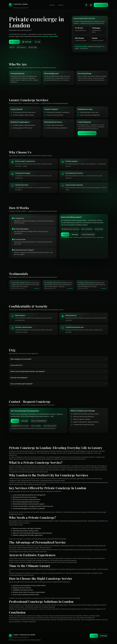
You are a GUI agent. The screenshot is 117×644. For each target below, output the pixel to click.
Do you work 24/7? (58, 365)
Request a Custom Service (87, 133)
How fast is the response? (58, 378)
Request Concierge (101, 5)
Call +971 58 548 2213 (88, 234)
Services (52, 5)
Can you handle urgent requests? (58, 384)
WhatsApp (27, 42)
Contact (61, 5)
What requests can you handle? (58, 359)
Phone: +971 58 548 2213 (39, 421)
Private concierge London (60, 605)
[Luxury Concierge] (19, 5)
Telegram (14, 42)
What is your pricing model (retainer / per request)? (58, 371)
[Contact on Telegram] (86, 5)
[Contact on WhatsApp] (91, 5)
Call (38, 42)
